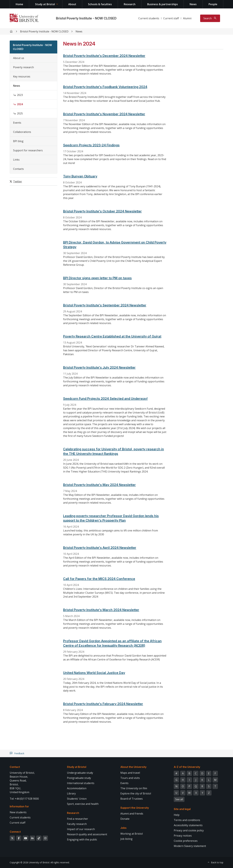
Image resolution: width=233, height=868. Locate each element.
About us (19, 58)
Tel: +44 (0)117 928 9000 (24, 799)
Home (19, 4)
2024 (20, 104)
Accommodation (77, 788)
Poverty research (23, 67)
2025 (20, 113)
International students (81, 783)
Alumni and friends (132, 814)
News (193, 4)
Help (177, 815)
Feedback (19, 753)
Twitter (18, 181)
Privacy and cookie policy (189, 830)
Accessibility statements (188, 825)
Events (17, 123)
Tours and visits (130, 778)
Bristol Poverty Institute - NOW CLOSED (86, 18)
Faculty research (77, 824)
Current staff (171, 18)
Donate (125, 819)
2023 (20, 95)
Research (130, 4)
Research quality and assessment (87, 834)
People (213, 4)
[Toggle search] (210, 18)
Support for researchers (28, 150)
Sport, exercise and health (83, 804)
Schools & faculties (100, 4)
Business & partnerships (163, 4)
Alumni (187, 18)
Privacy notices (183, 836)
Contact (15, 767)
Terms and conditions (187, 820)
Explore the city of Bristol (136, 793)
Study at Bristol (45, 4)
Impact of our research (81, 829)
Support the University (135, 808)
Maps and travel (130, 773)
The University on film (134, 788)
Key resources (22, 76)
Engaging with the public (82, 839)
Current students (149, 18)
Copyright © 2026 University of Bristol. (30, 862)
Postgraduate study (79, 778)
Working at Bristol (132, 834)
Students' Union (77, 799)
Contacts (18, 169)
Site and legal (182, 809)
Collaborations (22, 132)
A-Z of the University (187, 767)
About (72, 4)
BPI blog (18, 141)
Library (71, 793)
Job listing (126, 839)
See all (179, 799)
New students (18, 812)
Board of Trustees (132, 799)
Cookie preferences (186, 841)
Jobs (123, 828)
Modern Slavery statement (190, 846)
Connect (15, 832)
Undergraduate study (80, 773)
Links (16, 160)
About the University (133, 767)
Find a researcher (78, 819)
